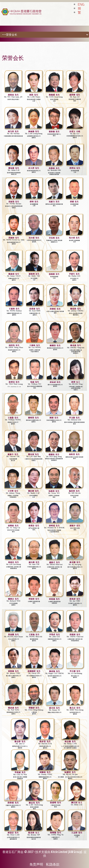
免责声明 (36, 864)
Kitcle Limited (59, 852)
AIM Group (75, 852)
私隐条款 (53, 864)
